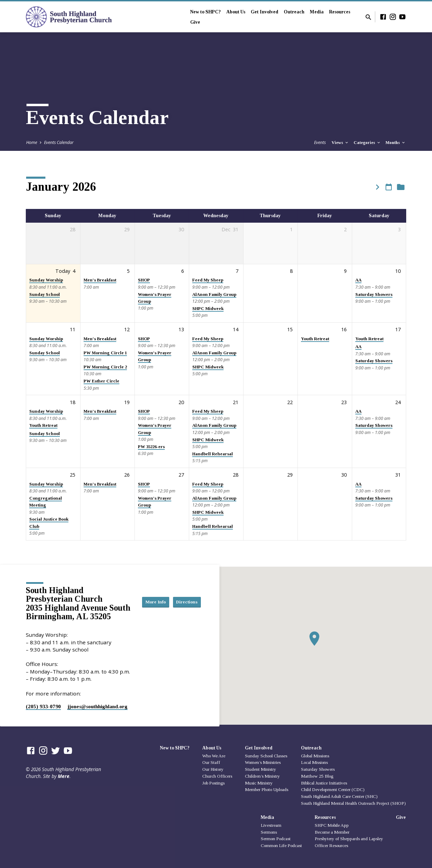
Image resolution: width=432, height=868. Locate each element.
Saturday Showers (374, 294)
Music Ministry (259, 783)
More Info (184, 595)
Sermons (269, 832)
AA (358, 280)
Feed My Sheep (208, 280)
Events (320, 142)
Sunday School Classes (266, 756)
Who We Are (214, 756)
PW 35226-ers (151, 447)
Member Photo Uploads (267, 789)
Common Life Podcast (281, 845)
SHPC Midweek (208, 309)
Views (340, 143)
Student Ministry (261, 769)
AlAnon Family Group (214, 294)
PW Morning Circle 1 (105, 353)
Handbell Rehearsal (213, 454)
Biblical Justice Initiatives (324, 783)
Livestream (271, 825)
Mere (64, 776)
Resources (340, 12)
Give (195, 22)
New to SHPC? (206, 12)
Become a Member (332, 832)
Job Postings (213, 783)
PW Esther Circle (101, 381)
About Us (236, 12)
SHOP (144, 280)
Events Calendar (59, 142)
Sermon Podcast (276, 839)
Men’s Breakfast (100, 280)
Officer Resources (331, 845)
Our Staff (211, 762)
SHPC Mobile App (332, 825)
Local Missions (314, 762)
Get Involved (264, 12)
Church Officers (217, 776)
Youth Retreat (315, 339)
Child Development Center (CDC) (333, 789)
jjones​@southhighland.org (98, 706)
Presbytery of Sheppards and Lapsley (349, 839)
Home (32, 142)
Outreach (294, 12)
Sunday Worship (46, 280)
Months (396, 143)
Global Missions (315, 756)
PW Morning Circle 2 (105, 367)
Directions (184, 609)
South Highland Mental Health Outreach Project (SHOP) (353, 803)
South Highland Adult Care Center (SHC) (339, 796)
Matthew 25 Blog (317, 776)
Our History (213, 769)
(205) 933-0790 (43, 706)
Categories (367, 143)
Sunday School (45, 294)
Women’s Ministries (263, 762)
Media (317, 12)
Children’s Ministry (262, 776)
